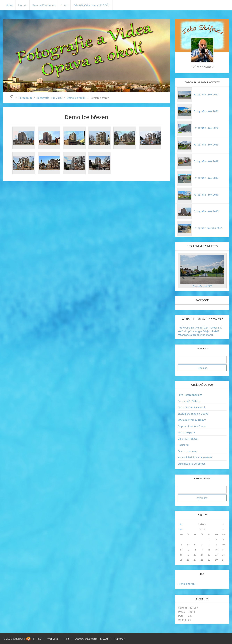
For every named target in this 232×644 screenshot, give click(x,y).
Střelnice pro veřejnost (192, 464)
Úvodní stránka (12, 97)
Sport (64, 5)
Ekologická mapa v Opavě (193, 414)
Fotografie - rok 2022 (206, 94)
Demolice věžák (76, 98)
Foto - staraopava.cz (190, 395)
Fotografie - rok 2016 (206, 195)
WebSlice (53, 639)
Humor (22, 5)
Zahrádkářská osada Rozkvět (195, 457)
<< (181, 524)
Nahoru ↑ (120, 639)
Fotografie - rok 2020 (206, 128)
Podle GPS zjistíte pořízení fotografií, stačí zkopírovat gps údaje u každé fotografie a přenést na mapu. (200, 331)
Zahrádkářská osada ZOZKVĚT (92, 5)
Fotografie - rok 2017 (206, 178)
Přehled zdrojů (187, 584)
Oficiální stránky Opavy (192, 420)
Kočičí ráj (183, 445)
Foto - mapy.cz (186, 432)
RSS (39, 639)
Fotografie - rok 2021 (206, 111)
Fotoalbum (25, 98)
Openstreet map (188, 451)
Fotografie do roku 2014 (208, 228)
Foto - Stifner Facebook (192, 407)
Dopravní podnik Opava (192, 426)
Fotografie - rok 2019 (206, 145)
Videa (9, 5)
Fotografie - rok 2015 (49, 98)
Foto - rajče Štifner (189, 401)
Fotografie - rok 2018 (206, 161)
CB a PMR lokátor (188, 439)
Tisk (67, 639)
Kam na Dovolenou (44, 5)
